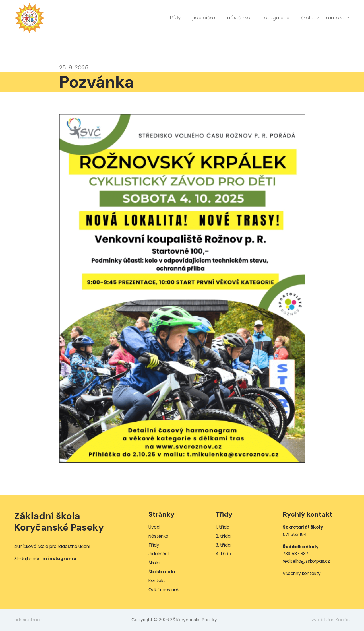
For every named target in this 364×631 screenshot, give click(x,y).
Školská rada (162, 572)
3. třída (223, 545)
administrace (28, 620)
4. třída (223, 554)
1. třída (223, 527)
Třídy (175, 18)
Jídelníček (204, 18)
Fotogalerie (276, 18)
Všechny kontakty (302, 573)
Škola (307, 18)
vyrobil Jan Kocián (331, 620)
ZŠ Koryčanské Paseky (30, 18)
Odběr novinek (164, 590)
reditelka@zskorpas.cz (306, 561)
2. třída (223, 536)
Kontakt (335, 18)
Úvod (154, 527)
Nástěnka (239, 18)
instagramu (62, 559)
